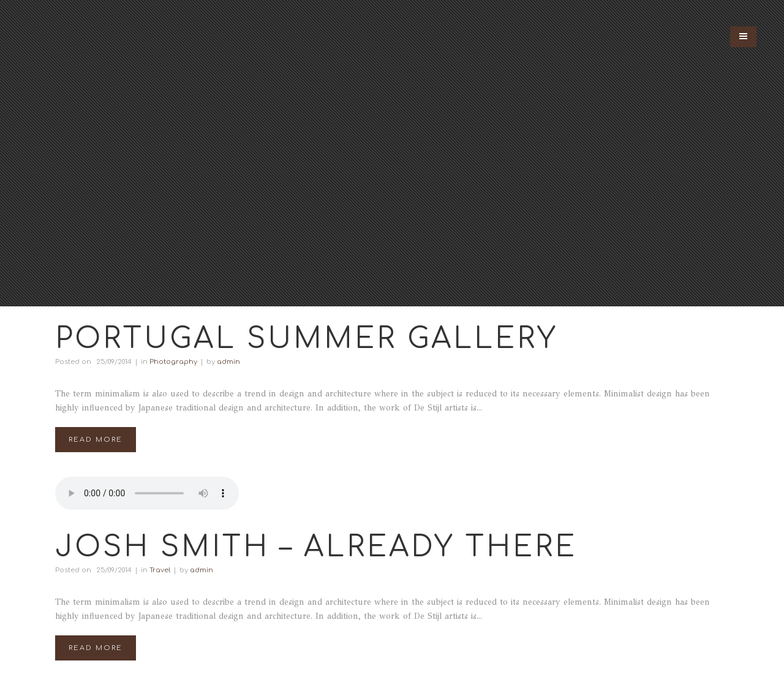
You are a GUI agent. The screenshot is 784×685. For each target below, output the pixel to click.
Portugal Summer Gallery (307, 339)
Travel (160, 570)
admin (228, 362)
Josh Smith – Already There (316, 547)
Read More (96, 440)
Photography (173, 362)
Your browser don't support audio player (147, 493)
